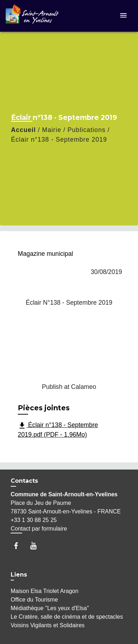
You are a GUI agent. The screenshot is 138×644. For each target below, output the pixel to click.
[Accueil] (32, 16)
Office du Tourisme (34, 600)
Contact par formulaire (39, 529)
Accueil (23, 130)
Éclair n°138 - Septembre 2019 (59, 140)
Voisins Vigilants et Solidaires (48, 625)
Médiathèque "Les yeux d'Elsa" (50, 608)
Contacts (24, 481)
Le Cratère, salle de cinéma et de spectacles (67, 617)
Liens (19, 575)
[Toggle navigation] (123, 16)
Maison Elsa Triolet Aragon (44, 591)
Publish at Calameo (69, 387)
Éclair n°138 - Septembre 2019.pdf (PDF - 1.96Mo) (58, 430)
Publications (87, 130)
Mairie (52, 130)
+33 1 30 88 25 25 (34, 520)
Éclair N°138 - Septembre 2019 (69, 303)
